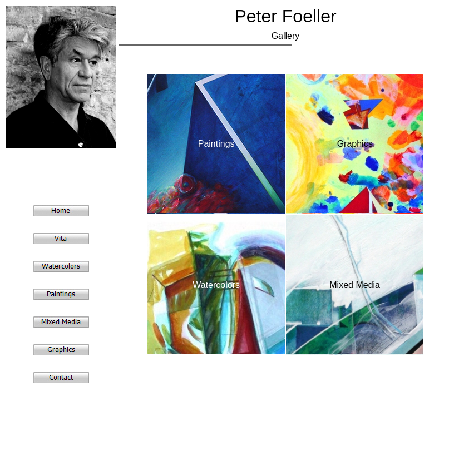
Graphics (355, 144)
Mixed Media (355, 285)
